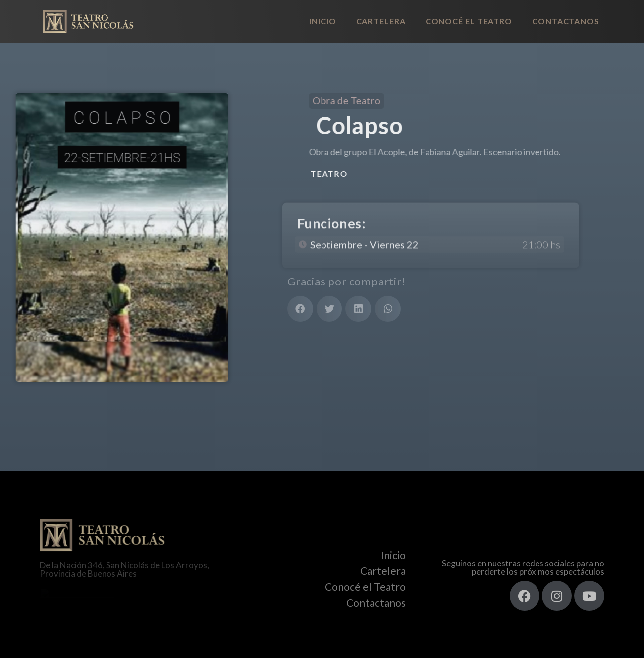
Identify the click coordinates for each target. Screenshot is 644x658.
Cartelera (381, 21)
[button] (300, 309)
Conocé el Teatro (469, 21)
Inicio (322, 21)
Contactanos (566, 21)
